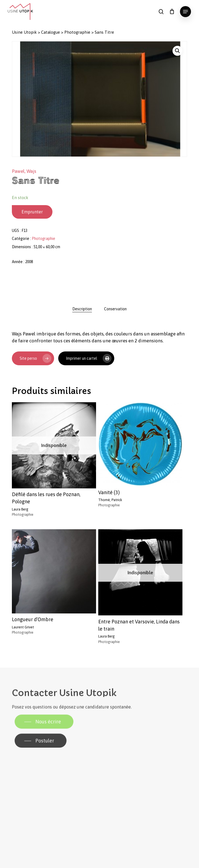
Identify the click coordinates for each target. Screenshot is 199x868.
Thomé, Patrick (110, 500)
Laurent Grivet (23, 627)
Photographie (77, 32)
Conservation (115, 309)
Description (82, 309)
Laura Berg (20, 509)
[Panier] (172, 12)
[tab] (82, 309)
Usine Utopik (24, 32)
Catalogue (51, 32)
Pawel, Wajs (24, 171)
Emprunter (32, 212)
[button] (185, 12)
